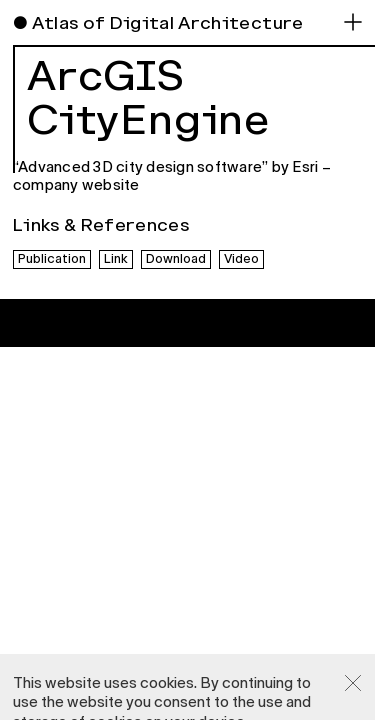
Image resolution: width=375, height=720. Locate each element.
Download (176, 259)
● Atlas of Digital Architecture (158, 23)
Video (241, 259)
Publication (52, 259)
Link (116, 259)
